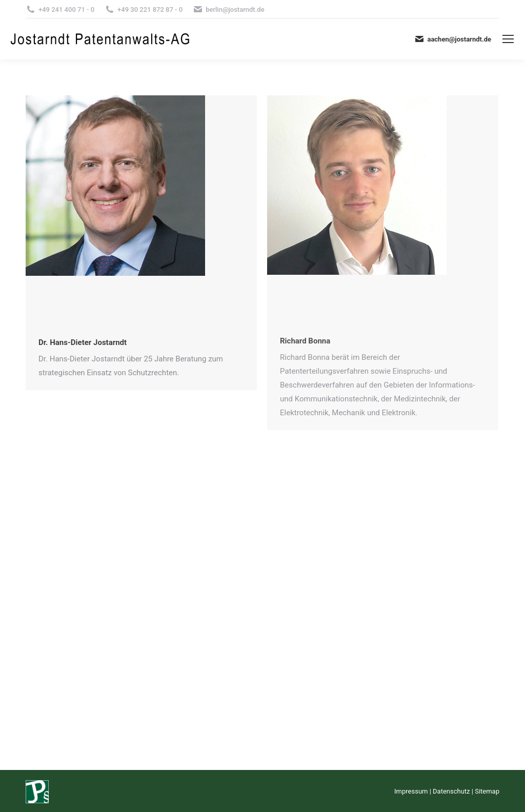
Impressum (411, 791)
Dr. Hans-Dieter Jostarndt (83, 342)
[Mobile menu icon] (508, 39)
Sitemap (487, 791)
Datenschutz (451, 791)
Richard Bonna (305, 341)
